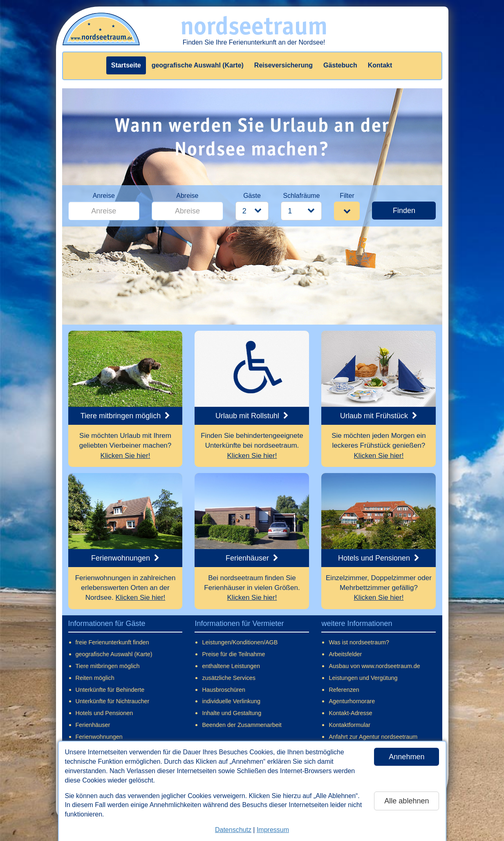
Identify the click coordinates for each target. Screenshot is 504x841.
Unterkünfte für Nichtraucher (113, 701)
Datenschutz (233, 830)
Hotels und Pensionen (104, 713)
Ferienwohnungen (99, 737)
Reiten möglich (95, 678)
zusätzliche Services (228, 678)
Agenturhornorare (352, 701)
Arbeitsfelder (345, 654)
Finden (404, 211)
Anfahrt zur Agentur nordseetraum (373, 737)
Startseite (126, 65)
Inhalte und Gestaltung (232, 713)
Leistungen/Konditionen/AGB (240, 642)
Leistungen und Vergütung (363, 678)
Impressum (273, 830)
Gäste (252, 196)
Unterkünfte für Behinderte (110, 690)
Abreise (187, 196)
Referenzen (344, 690)
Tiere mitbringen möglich (108, 666)
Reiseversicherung (283, 65)
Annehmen (407, 757)
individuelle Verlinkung (231, 701)
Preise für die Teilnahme (233, 654)
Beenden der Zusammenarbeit (242, 725)
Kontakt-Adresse (350, 713)
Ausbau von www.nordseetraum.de (374, 666)
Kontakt (380, 65)
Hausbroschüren (224, 690)
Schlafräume (301, 196)
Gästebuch (340, 65)
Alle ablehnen (407, 801)
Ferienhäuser (93, 725)
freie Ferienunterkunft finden (112, 642)
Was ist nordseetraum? (359, 642)
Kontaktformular (349, 725)
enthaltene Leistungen (231, 666)
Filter (347, 196)
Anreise (104, 196)
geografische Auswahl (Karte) (198, 65)
